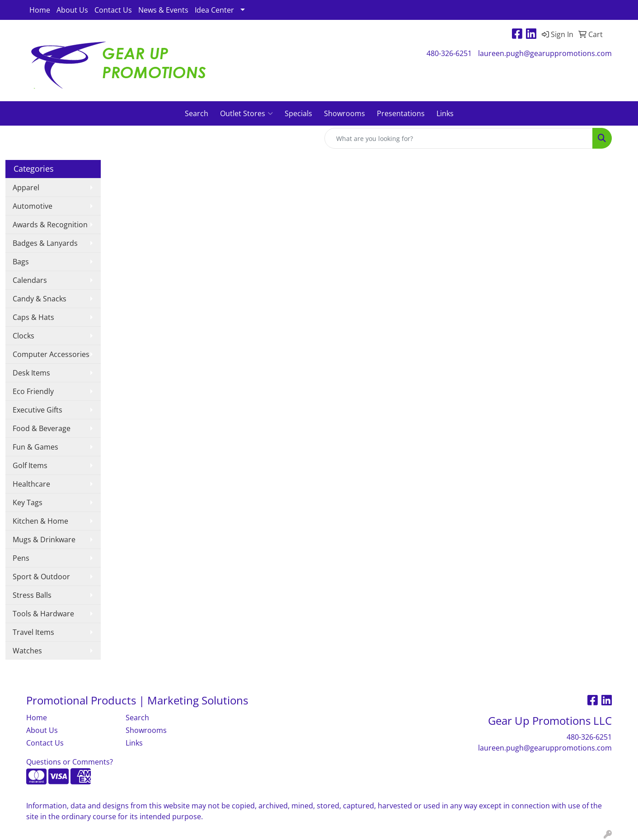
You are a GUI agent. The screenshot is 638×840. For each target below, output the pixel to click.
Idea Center (214, 10)
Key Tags (28, 502)
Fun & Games (35, 447)
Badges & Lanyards (45, 243)
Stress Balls (32, 595)
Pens (21, 558)
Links (445, 113)
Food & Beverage (42, 428)
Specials (298, 113)
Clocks (23, 336)
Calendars (30, 280)
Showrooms (345, 113)
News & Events (163, 10)
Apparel (26, 188)
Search (197, 113)
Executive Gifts (38, 410)
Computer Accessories (51, 354)
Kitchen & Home (40, 521)
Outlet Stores (246, 113)
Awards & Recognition (50, 225)
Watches (27, 651)
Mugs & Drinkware (44, 540)
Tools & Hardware (43, 614)
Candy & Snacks (40, 299)
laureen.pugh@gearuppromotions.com (545, 53)
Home (40, 10)
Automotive (33, 206)
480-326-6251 (449, 53)
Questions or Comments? (70, 762)
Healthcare (31, 484)
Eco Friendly (33, 391)
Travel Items (33, 632)
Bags (21, 262)
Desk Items (31, 373)
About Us (72, 10)
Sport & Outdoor (41, 577)
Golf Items (30, 465)
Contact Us (113, 10)
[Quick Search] (459, 138)
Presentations (401, 113)
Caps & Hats (33, 317)
